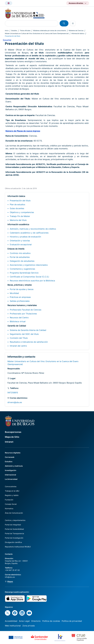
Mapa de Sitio (12, 437)
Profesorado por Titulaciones (23, 314)
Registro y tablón (12, 495)
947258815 (13, 393)
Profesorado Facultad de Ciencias (26, 310)
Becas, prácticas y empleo (20, 285)
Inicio (7, 31)
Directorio (36, 621)
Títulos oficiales (25, 31)
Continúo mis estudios (20, 253)
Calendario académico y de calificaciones (29, 233)
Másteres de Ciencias (76, 31)
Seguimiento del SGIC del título (24, 334)
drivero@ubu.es (15, 402)
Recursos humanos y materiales (22, 305)
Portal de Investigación (14, 538)
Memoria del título (18, 220)
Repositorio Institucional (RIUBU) (18, 547)
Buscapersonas (13, 432)
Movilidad (14, 293)
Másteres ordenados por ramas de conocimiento (50, 31)
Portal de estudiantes (20, 257)
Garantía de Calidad (17, 326)
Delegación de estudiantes (22, 261)
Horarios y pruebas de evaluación (25, 237)
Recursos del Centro (19, 318)
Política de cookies (51, 621)
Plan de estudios (17, 204)
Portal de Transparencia (14, 533)
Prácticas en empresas (20, 297)
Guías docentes (17, 208)
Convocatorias (11, 486)
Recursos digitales (13, 453)
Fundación (9, 500)
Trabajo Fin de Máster (20, 216)
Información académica (18, 224)
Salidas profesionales (20, 301)
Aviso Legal (24, 621)
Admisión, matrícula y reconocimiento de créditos (33, 229)
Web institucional (13, 626)
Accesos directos (76, 3)
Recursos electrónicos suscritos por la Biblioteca (32, 281)
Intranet (9, 442)
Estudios (14, 31)
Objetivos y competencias (22, 212)
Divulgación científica (13, 542)
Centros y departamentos (15, 520)
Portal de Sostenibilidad (14, 529)
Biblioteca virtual (18, 321)
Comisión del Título (19, 338)
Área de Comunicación (14, 513)
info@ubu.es (10, 577)
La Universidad (11, 479)
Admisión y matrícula (14, 466)
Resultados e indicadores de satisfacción (29, 342)
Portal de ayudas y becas (22, 289)
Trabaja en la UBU (12, 491)
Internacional (10, 475)
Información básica (78, 33)
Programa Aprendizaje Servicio (24, 273)
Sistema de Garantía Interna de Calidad (28, 330)
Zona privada (29, 626)
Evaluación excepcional (21, 244)
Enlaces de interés (16, 249)
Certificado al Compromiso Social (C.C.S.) (29, 277)
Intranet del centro (18, 346)
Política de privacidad (72, 621)
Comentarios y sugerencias (22, 269)
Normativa (9, 508)
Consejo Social (11, 504)
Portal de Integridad (13, 525)
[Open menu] (73, 23)
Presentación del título (20, 201)
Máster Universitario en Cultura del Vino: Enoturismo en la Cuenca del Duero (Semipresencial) (37, 33)
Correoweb (10, 457)
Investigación (11, 470)
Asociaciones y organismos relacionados (29, 265)
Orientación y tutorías (20, 241)
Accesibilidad (11, 621)
